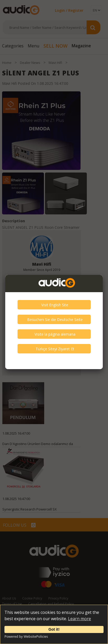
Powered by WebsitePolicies (26, 636)
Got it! (54, 629)
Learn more (79, 619)
